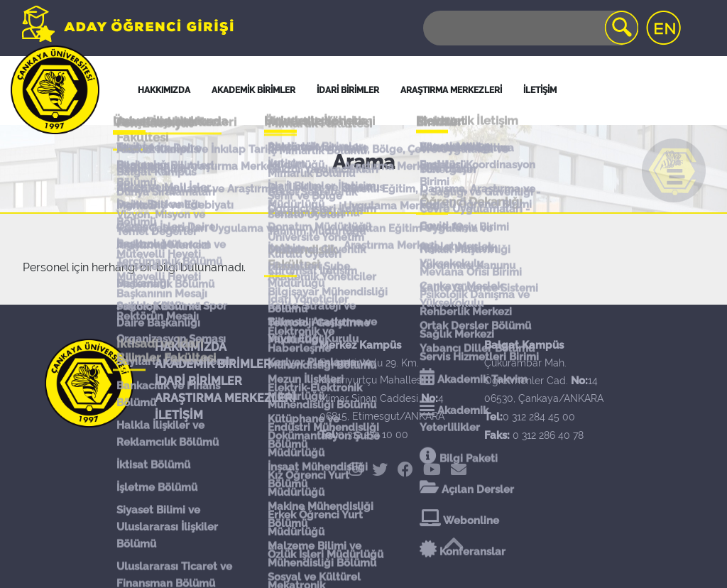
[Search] (530, 28)
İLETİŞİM (179, 415)
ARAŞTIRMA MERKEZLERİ (225, 398)
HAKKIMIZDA (191, 347)
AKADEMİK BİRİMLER (213, 364)
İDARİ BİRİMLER (348, 90)
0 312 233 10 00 (373, 435)
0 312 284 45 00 (539, 417)
